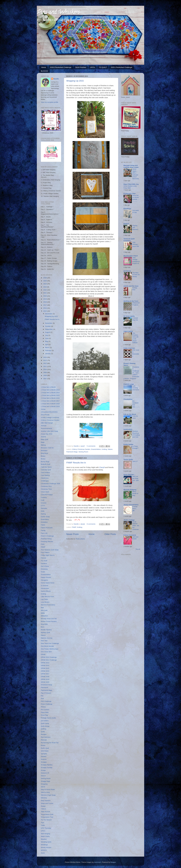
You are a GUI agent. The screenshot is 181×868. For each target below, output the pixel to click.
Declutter (44, 508)
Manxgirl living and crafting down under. (131, 166)
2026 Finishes (81, 67)
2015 (45, 311)
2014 (45, 357)
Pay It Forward (46, 693)
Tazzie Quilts (128, 460)
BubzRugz (127, 209)
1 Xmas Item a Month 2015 (50, 395)
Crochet (44, 503)
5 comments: (91, 446)
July (47, 335)
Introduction (45, 588)
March (48, 347)
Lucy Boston (45, 602)
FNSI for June (135, 417)
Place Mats (45, 712)
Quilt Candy (45, 723)
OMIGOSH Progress (136, 304)
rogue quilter (128, 331)
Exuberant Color (130, 194)
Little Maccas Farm (47, 597)
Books (43, 456)
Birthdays (44, 451)
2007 (45, 379)
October (48, 326)
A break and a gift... (135, 509)
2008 (45, 375)
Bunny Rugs (45, 462)
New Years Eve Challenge (50, 643)
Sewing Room (83, 452)
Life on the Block (130, 414)
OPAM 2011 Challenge (49, 660)
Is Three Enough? (135, 447)
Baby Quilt (44, 439)
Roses (43, 745)
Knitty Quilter (128, 444)
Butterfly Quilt (46, 464)
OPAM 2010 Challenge (49, 657)
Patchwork (44, 688)
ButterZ (126, 224)
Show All (138, 549)
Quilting (44, 729)
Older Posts (110, 534)
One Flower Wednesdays (50, 649)
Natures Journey (47, 638)
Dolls (43, 511)
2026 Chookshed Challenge (61, 67)
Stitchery (44, 798)
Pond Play (44, 715)
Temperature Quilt (47, 814)
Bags (43, 442)
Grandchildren (96, 449)
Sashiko (44, 756)
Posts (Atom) (80, 539)
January (48, 354)
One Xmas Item (46, 652)
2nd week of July (136, 211)
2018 (45, 302)
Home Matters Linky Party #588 (130, 187)
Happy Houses (46, 577)
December (49, 314)
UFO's (93, 67)
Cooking (44, 497)
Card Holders (45, 473)
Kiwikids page (129, 384)
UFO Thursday (46, 828)
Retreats (44, 740)
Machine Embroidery (48, 605)
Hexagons (44, 580)
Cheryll (102, 467)
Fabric (43, 525)
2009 (45, 372)
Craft (43, 500)
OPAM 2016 (45, 671)
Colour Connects (130, 535)
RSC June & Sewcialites (136, 353)
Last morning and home (136, 388)
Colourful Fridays (47, 495)
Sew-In (43, 776)
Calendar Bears (46, 467)
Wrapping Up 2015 (75, 81)
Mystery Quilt (45, 632)
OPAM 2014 (45, 666)
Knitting (104, 449)
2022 (45, 290)
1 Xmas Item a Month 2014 (50, 393)
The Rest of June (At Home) (136, 275)
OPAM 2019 (45, 679)
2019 (45, 299)
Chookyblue (128, 399)
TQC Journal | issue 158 (136, 244)
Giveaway (44, 569)
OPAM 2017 (45, 674)
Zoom (43, 853)
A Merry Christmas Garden (81, 449)
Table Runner (45, 812)
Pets (42, 699)
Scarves (44, 759)
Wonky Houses (46, 847)
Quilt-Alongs (45, 726)
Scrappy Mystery (47, 765)
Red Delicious (46, 737)
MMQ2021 (44, 616)
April (47, 344)
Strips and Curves (47, 803)
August (48, 332)
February (48, 350)
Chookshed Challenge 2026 (51, 484)
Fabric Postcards (47, 528)
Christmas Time (46, 489)
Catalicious (45, 478)
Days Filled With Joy (131, 184)
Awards (43, 437)
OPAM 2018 (45, 677)
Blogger (113, 862)
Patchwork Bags (72, 452)
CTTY (43, 506)
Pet (42, 696)
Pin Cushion (45, 710)
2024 (45, 284)
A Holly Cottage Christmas (50, 417)
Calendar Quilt (46, 470)
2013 (45, 360)
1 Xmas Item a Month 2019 (50, 406)
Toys (42, 823)
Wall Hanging (45, 834)
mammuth (98, 862)
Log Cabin (44, 599)
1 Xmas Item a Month (48, 387)
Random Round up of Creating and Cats (136, 434)
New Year (44, 641)
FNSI (43, 544)
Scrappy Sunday (47, 768)
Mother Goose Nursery (49, 621)
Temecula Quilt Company (129, 240)
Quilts (43, 732)
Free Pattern (45, 552)
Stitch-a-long (45, 792)
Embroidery (45, 519)
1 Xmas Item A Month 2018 (50, 404)
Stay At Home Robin (48, 790)
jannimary (127, 271)
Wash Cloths (45, 836)
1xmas (43, 409)
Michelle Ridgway (130, 490)
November (49, 323)
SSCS (43, 787)
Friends (43, 558)
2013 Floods (45, 415)
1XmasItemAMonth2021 (49, 412)
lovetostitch (128, 429)
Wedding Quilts (46, 842)
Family (43, 530)
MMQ (43, 613)
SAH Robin (45, 751)
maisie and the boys (131, 286)
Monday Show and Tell (49, 619)
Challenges (45, 481)
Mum (43, 627)
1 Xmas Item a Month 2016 (50, 398)
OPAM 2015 (45, 668)
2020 (45, 296)
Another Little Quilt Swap (49, 431)
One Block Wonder (47, 646)
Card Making (45, 475)
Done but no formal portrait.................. (136, 198)
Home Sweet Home (48, 583)
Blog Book (44, 453)
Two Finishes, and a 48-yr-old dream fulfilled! (136, 338)
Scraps (43, 770)
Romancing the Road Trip (50, 743)
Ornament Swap (47, 685)
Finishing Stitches (47, 541)
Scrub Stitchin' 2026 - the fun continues (136, 526)
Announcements (47, 428)
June (47, 338)
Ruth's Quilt (45, 748)
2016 (45, 308)
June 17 (135, 461)
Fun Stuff (44, 561)
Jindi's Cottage (129, 520)
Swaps (43, 806)
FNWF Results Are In (76, 463)
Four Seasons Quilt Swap (50, 550)
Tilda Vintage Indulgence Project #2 (136, 261)
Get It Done (45, 566)
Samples (44, 754)
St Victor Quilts (129, 316)
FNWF (74, 527)
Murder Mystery (46, 630)
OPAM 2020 (45, 682)
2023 (45, 287)
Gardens (44, 563)
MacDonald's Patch (131, 256)
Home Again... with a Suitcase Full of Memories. (136, 174)
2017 (45, 305)
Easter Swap (45, 517)
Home (44, 67)
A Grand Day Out (135, 319)
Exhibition (44, 522)
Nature (110, 449)
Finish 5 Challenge (47, 536)
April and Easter (135, 538)
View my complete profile (50, 102)
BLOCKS (44, 71)
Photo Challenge (47, 704)
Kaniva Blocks (46, 591)
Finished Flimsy (46, 539)
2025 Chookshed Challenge (121, 67)
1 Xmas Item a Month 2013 (50, 390)
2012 (45, 363)
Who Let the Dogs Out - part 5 (136, 479)
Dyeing (43, 514)
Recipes (44, 734)
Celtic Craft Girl (129, 348)
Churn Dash (45, 492)
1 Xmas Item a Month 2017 (50, 401)
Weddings (44, 845)
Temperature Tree (47, 817)
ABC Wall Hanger (47, 423)
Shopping (44, 784)
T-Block (43, 809)
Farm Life (44, 533)
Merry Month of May (135, 493)
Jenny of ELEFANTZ (131, 505)
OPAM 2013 (45, 663)
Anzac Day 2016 (47, 434)
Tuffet (43, 825)
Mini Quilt (44, 610)
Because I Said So (47, 448)
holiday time (135, 289)
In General (44, 586)
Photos (43, 707)
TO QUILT (103, 67)
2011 (45, 366)
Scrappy (44, 762)
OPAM (43, 654)
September (49, 329)
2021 (45, 293)
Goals (43, 572)
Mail (42, 608)
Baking (43, 445)
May (47, 341)
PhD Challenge (46, 701)
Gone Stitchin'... (129, 475)
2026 (45, 278)
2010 (45, 369)
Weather (44, 839)
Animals (44, 426)
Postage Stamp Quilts (48, 718)
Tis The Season (46, 820)
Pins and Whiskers (58, 13)
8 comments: (91, 524)
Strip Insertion (46, 801)
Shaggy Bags (45, 781)
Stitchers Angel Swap (48, 795)
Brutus (43, 459)
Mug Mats (44, 624)
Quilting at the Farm (131, 301)
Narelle (56, 79)
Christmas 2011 (46, 486)
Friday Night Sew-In (48, 555)
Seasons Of (45, 773)
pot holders (45, 721)
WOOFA (44, 850)
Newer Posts (72, 534)
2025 (45, 281)
